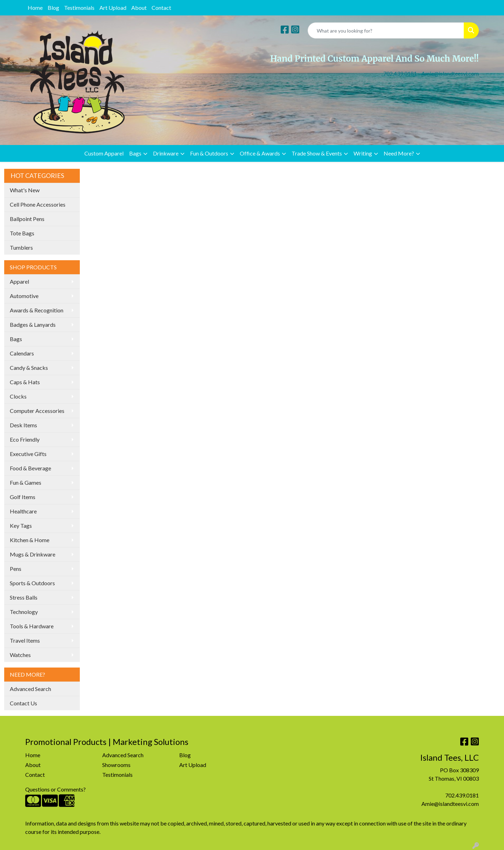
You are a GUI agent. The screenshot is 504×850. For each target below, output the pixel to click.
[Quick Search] (386, 30)
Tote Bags (22, 233)
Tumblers (21, 247)
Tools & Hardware (32, 626)
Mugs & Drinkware (33, 554)
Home (35, 8)
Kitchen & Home (30, 540)
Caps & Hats (25, 382)
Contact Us (23, 703)
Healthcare (23, 511)
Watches (20, 655)
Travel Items (25, 640)
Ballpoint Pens (27, 219)
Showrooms (116, 765)
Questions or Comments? (55, 789)
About (139, 8)
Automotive (24, 296)
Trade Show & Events (317, 153)
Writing (363, 153)
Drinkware (166, 153)
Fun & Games (26, 482)
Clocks (18, 396)
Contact (161, 8)
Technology (24, 612)
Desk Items (23, 425)
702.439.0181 (400, 73)
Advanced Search (30, 689)
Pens (16, 569)
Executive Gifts (28, 454)
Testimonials (79, 8)
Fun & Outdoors (209, 153)
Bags (135, 153)
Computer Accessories (37, 411)
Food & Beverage (30, 468)
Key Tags (21, 526)
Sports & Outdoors (32, 583)
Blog (53, 8)
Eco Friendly (25, 439)
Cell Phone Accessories (38, 204)
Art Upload (113, 8)
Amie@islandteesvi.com (450, 73)
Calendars (22, 353)
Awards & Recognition (37, 310)
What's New (25, 190)
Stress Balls (24, 597)
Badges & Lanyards (33, 324)
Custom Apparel (104, 153)
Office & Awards (260, 153)
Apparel (19, 281)
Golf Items (23, 497)
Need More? (399, 153)
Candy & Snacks (29, 368)
